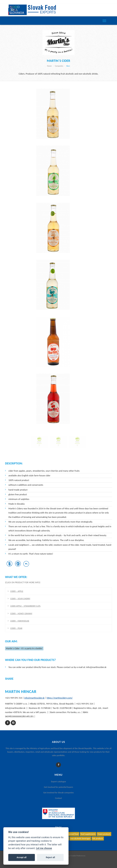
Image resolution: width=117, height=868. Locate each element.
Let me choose (44, 848)
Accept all (22, 857)
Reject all (50, 857)
